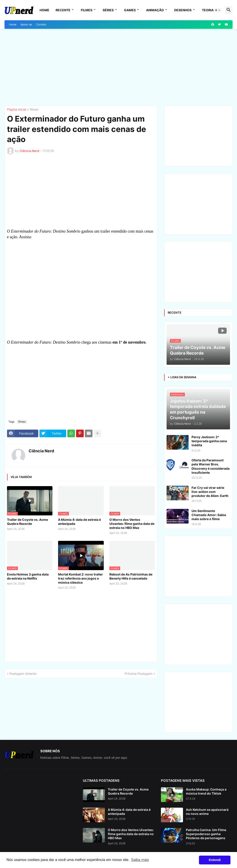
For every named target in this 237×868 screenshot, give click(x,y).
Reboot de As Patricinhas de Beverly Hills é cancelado (131, 576)
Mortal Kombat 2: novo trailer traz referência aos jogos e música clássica (80, 578)
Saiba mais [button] (140, 860)
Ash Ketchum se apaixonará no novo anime (207, 812)
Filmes (87, 10)
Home (44, 10)
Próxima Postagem (139, 674)
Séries (108, 10)
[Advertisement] (118, 67)
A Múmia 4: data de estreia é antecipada (79, 522)
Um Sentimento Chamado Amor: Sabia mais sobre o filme (209, 515)
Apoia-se (26, 24)
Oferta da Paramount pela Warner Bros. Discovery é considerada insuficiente (211, 466)
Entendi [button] (215, 860)
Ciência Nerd (41, 451)
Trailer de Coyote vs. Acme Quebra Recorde (27, 522)
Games (130, 10)
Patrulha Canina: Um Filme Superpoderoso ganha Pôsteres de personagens (206, 834)
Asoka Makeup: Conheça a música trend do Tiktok (206, 791)
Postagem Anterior (23, 674)
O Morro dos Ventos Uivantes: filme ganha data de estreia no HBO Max (132, 524)
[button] (218, 10)
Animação (155, 10)
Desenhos (183, 10)
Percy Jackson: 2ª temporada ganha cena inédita (209, 441)
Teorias (209, 10)
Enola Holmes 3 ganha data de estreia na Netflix (28, 576)
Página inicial (17, 110)
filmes (34, 110)
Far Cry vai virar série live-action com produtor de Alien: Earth (210, 492)
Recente (63, 10)
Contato (41, 24)
